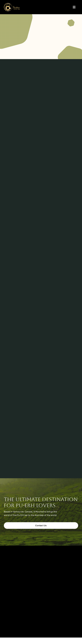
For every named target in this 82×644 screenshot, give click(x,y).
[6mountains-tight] (12, 4)
